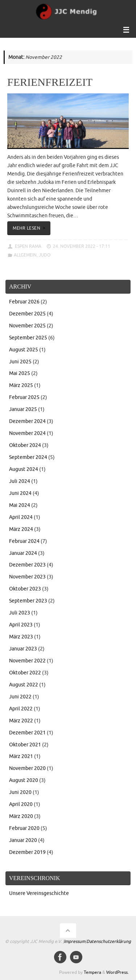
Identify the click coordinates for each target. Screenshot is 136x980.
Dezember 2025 (27, 314)
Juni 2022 (20, 697)
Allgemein (25, 255)
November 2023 (27, 577)
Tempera (92, 972)
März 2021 (21, 756)
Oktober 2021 (25, 745)
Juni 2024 (20, 493)
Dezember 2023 (27, 565)
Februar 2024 (24, 541)
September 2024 (28, 457)
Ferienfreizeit (50, 82)
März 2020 (21, 816)
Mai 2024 (20, 505)
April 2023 (21, 625)
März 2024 (21, 529)
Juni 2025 (20, 362)
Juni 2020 (20, 792)
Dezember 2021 (27, 733)
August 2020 (24, 780)
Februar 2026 (24, 302)
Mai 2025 (20, 373)
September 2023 (28, 601)
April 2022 (21, 709)
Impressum (75, 941)
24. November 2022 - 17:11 (82, 246)
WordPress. (118, 972)
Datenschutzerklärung (109, 941)
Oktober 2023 (25, 589)
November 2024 (27, 433)
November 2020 (27, 768)
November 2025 (27, 326)
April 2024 (21, 517)
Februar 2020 (24, 828)
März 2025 (21, 385)
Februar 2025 (24, 397)
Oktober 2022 (25, 673)
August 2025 (24, 350)
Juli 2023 (20, 613)
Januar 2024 (23, 553)
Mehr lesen (30, 228)
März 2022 (21, 721)
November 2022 (27, 661)
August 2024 (24, 469)
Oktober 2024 (25, 445)
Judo (45, 255)
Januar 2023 (23, 649)
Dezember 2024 (27, 421)
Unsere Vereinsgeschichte (39, 893)
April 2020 (21, 804)
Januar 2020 (23, 840)
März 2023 (21, 637)
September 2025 (28, 338)
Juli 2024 (20, 481)
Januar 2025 (23, 409)
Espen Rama (28, 246)
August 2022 (24, 685)
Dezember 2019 (27, 852)
